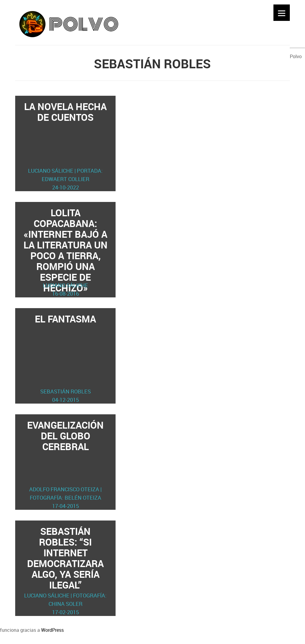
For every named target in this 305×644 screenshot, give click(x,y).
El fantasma (66, 358)
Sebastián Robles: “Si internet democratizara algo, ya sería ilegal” (66, 570)
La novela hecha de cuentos (66, 146)
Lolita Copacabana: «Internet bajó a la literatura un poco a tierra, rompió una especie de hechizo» (66, 252)
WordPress (52, 630)
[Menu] (282, 13)
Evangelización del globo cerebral (66, 464)
